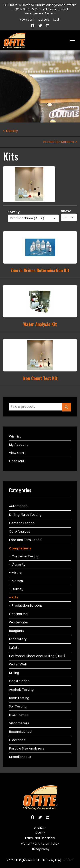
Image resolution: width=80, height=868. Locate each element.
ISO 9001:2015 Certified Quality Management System (40, 5)
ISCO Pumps (19, 715)
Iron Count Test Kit (40, 378)
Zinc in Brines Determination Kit (40, 270)
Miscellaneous (20, 757)
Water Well (18, 664)
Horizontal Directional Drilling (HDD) (37, 656)
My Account (18, 445)
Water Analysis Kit (40, 324)
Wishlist (15, 436)
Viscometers (19, 723)
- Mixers (15, 573)
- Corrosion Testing (24, 556)
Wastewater (19, 622)
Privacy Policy (40, 849)
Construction (19, 681)
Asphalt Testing (21, 690)
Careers (44, 20)
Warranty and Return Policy (40, 844)
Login (57, 20)
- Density (16, 589)
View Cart (17, 453)
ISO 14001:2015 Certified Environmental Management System (41, 11)
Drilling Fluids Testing (25, 515)
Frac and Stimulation (25, 540)
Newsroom (27, 20)
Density (12, 131)
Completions (20, 548)
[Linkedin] (48, 26)
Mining (14, 673)
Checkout (17, 461)
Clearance (17, 740)
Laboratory (18, 639)
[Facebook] (33, 26)
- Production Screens (26, 606)
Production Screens (59, 142)
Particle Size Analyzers (27, 748)
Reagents (16, 631)
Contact (40, 828)
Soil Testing (18, 706)
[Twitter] (40, 26)
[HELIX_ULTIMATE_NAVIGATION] (72, 40)
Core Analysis (20, 531)
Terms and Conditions (40, 838)
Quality (40, 833)
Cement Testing (22, 523)
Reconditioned (20, 732)
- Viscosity (17, 564)
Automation (18, 506)
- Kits (13, 597)
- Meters (16, 581)
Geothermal (19, 614)
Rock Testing (19, 698)
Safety (14, 648)
